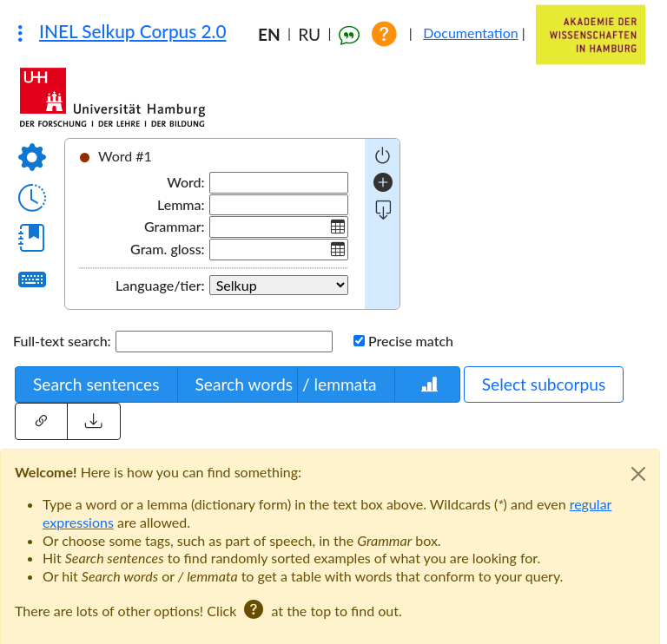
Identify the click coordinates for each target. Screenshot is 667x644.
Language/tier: (160, 285)
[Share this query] (41, 421)
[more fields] (383, 210)
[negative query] (383, 156)
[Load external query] (94, 421)
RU (309, 34)
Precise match (411, 341)
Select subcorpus (544, 384)
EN (269, 34)
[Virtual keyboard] (32, 279)
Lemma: (181, 204)
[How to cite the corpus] (353, 34)
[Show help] (390, 34)
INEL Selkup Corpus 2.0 (132, 31)
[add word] (383, 184)
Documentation (474, 33)
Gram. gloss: (168, 249)
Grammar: (175, 226)
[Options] (32, 157)
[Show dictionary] (32, 238)
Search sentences (96, 384)
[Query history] (32, 198)
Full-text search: (62, 341)
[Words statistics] (427, 385)
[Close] (638, 474)
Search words (244, 384)
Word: (185, 182)
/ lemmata (340, 384)
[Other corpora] (20, 33)
